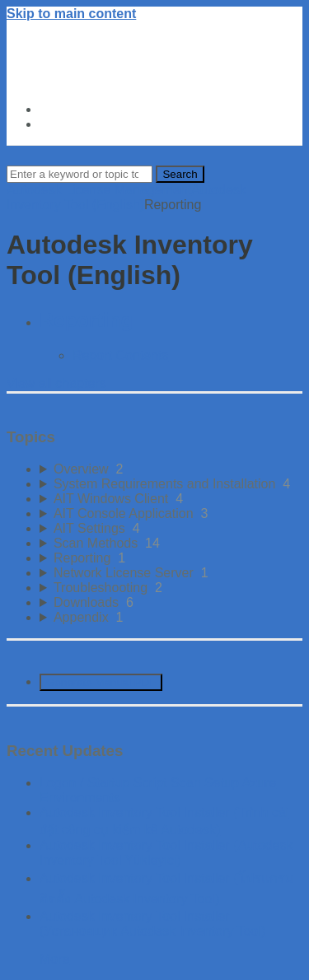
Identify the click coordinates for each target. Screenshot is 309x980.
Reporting (86, 320)
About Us (69, 124)
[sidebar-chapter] (171, 469)
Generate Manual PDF (101, 682)
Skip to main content (71, 14)
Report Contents (121, 355)
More (54, 959)
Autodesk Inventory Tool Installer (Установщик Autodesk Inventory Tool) (152, 924)
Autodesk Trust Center (110, 109)
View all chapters (56, 383)
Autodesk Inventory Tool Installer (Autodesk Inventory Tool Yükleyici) (166, 853)
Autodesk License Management (99, 190)
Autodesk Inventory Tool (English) (126, 197)
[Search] (80, 174)
